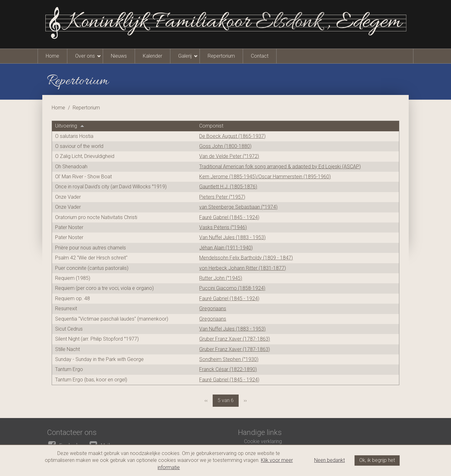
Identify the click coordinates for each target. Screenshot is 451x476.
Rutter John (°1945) (221, 278)
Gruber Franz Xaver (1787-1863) (235, 339)
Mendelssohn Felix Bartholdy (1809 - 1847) (246, 258)
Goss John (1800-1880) (225, 146)
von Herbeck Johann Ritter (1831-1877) (243, 268)
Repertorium (221, 56)
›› (245, 400)
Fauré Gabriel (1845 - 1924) (229, 217)
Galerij (185, 56)
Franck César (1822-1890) (228, 369)
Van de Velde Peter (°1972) (229, 156)
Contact (260, 56)
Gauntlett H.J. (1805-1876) (228, 187)
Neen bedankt (329, 460)
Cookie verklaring (263, 441)
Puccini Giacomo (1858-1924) (232, 288)
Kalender (153, 56)
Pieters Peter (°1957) (222, 197)
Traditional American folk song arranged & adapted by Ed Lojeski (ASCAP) (280, 167)
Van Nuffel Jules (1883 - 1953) (232, 237)
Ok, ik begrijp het (377, 460)
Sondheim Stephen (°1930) (229, 359)
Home (52, 56)
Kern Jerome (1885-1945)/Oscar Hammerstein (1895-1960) (265, 177)
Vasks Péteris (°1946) (223, 227)
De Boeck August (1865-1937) (232, 136)
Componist (211, 126)
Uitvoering (70, 126)
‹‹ (206, 400)
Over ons (85, 56)
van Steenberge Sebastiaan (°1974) (238, 207)
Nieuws (119, 56)
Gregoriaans (213, 309)
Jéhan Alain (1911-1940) (226, 248)
